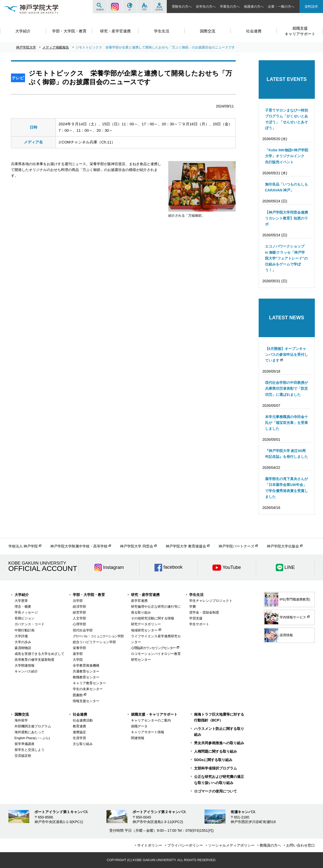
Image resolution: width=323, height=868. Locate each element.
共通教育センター (86, 671)
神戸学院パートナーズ (236, 546)
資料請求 (311, 7)
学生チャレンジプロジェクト (211, 601)
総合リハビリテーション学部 (94, 642)
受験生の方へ (182, 7)
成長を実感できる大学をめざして (39, 654)
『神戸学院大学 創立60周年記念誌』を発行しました (286, 454)
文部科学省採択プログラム (216, 768)
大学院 (78, 660)
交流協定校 (23, 756)
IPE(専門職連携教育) (287, 600)
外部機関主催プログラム (33, 726)
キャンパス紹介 (26, 671)
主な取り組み (83, 744)
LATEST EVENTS (287, 79)
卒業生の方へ (230, 7)
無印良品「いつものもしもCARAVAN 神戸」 (286, 187)
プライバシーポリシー (185, 845)
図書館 (78, 695)
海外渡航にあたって (29, 732)
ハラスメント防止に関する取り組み (219, 732)
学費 (193, 607)
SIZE (144, 7)
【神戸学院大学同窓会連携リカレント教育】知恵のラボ (286, 218)
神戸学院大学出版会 (283, 546)
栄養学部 (79, 648)
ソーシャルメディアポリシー (231, 845)
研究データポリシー (146, 624)
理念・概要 (23, 607)
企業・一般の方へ (281, 7)
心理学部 (79, 624)
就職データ (139, 726)
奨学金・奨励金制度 (204, 612)
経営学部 (79, 612)
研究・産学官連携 (145, 595)
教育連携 (79, 726)
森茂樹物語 (23, 648)
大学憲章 (21, 601)
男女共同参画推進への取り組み (219, 743)
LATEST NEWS (287, 317)
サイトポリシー (150, 845)
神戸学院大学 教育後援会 (186, 546)
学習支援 (196, 618)
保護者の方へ (254, 7)
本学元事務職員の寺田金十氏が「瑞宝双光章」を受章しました (286, 423)
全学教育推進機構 (86, 665)
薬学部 (78, 654)
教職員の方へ (270, 845)
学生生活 (196, 595)
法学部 (78, 601)
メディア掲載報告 (56, 47)
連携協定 (79, 732)
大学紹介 (22, 595)
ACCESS (159, 7)
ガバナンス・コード (29, 624)
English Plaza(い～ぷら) (32, 738)
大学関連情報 (25, 665)
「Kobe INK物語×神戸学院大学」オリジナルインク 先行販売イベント (287, 156)
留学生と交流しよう (29, 750)
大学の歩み (23, 642)
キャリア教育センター (89, 683)
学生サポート (199, 624)
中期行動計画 (25, 630)
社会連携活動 (83, 720)
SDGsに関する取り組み (213, 760)
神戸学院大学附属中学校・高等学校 (79, 546)
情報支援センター (86, 701)
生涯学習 (79, 738)
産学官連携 (139, 601)
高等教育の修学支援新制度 (34, 660)
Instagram (115, 7)
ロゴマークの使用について (216, 791)
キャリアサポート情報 (148, 732)
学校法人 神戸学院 (23, 546)
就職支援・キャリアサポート (154, 714)
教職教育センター (86, 677)
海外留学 (21, 720)
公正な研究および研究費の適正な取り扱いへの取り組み (219, 780)
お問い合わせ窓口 (301, 845)
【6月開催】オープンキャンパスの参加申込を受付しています (286, 354)
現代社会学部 (83, 630)
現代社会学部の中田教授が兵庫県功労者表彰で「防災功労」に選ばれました (286, 388)
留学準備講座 (25, 744)
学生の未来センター (88, 689)
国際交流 (22, 714)
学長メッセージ (26, 612)
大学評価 (21, 636)
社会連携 (80, 714)
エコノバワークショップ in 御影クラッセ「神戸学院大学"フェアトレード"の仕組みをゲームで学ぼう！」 (286, 258)
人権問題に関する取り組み (216, 751)
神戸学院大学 (26, 47)
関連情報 (138, 738)
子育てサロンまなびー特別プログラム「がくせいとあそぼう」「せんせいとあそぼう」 (286, 119)
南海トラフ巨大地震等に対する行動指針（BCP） (219, 717)
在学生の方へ (206, 7)
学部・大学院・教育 (89, 595)
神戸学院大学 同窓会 (137, 546)
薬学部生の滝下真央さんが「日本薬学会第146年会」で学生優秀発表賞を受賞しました (286, 488)
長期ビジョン (25, 618)
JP (130, 7)
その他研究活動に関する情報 (153, 618)
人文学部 (79, 618)
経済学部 (79, 607)
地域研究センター (144, 630)
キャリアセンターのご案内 (151, 720)
